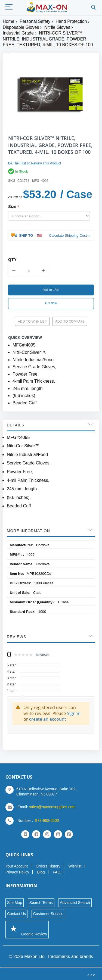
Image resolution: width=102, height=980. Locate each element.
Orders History (48, 866)
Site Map (15, 903)
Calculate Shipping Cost (68, 235)
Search (93, 7)
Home (9, 21)
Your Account (17, 866)
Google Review (27, 929)
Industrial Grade (18, 33)
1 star (11, 691)
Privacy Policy (17, 872)
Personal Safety (35, 21)
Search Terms (41, 903)
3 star (11, 678)
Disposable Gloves (21, 27)
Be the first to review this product (35, 163)
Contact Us (16, 914)
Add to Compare (70, 321)
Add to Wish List (32, 321)
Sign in (74, 713)
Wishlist (75, 866)
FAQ (57, 872)
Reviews (17, 637)
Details (16, 425)
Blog (41, 872)
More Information (28, 531)
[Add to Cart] (51, 290)
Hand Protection (71, 21)
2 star (11, 684)
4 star (11, 671)
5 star (11, 665)
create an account (48, 719)
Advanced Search (75, 903)
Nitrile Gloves (57, 27)
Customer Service (48, 914)
